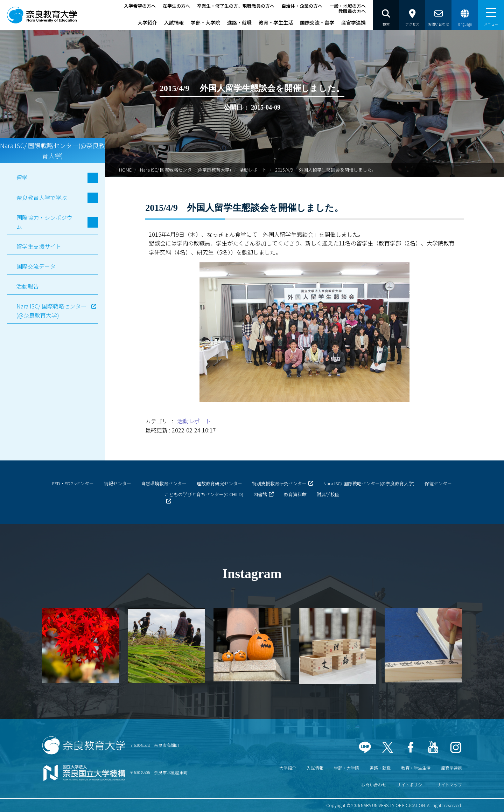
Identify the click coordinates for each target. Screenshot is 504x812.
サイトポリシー (412, 785)
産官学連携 (353, 22)
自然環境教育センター (164, 483)
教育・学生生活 (276, 22)
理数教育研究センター (219, 483)
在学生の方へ (176, 6)
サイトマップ (449, 785)
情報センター (118, 483)
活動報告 (28, 286)
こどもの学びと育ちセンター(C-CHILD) (204, 494)
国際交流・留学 (317, 22)
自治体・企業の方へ (302, 6)
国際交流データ (36, 266)
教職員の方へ (352, 11)
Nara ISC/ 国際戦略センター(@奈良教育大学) (185, 170)
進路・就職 (239, 22)
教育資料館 (295, 494)
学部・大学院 (205, 22)
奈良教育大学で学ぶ (42, 197)
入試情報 (174, 22)
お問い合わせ (374, 785)
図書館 (260, 494)
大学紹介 (147, 22)
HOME (125, 170)
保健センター (438, 483)
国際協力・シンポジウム (44, 222)
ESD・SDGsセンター (73, 483)
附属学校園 (328, 494)
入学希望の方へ (140, 6)
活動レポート (253, 170)
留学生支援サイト (39, 246)
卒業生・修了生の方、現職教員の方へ (236, 6)
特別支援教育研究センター (279, 483)
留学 (22, 178)
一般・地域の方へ (348, 6)
